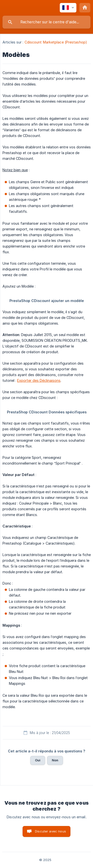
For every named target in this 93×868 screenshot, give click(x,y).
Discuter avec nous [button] (50, 831)
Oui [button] (38, 760)
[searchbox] (46, 22)
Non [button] (55, 760)
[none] (68, 8)
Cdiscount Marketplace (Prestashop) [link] (56, 42)
